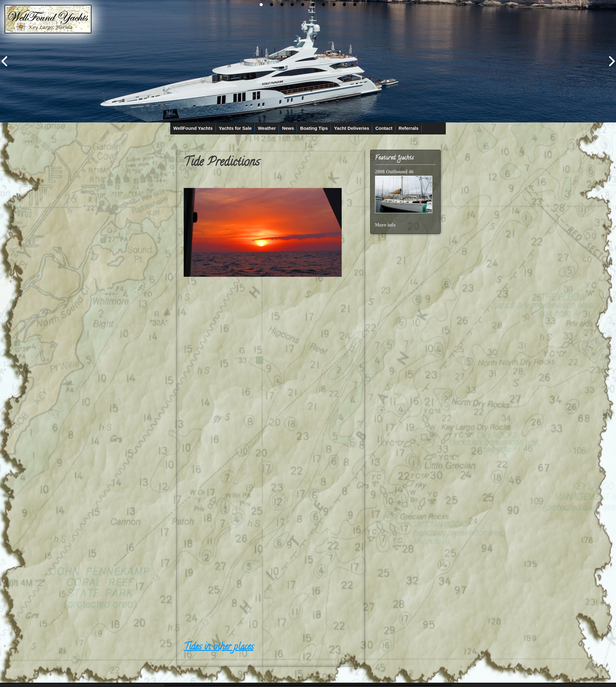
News (288, 128)
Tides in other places (219, 648)
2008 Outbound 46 (394, 172)
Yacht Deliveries (352, 128)
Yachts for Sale (235, 128)
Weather (267, 128)
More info (385, 225)
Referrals (409, 128)
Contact (384, 128)
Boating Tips (314, 128)
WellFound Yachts (193, 128)
